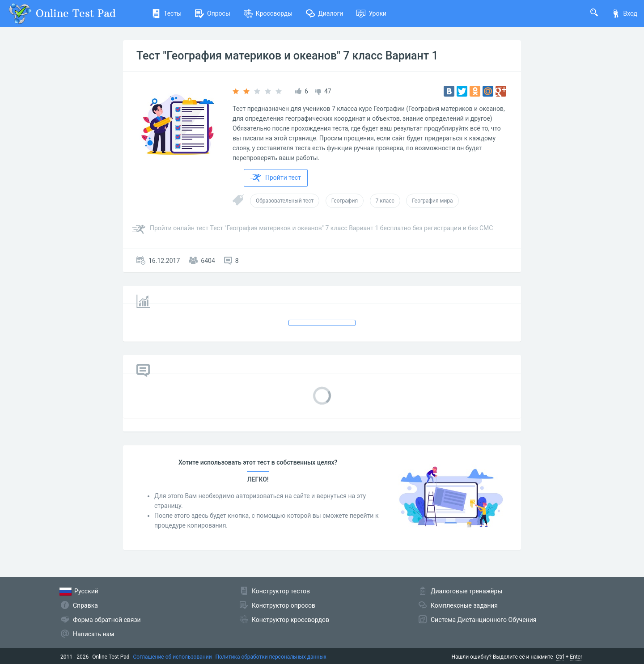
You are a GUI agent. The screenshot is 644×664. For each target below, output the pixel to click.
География (345, 201)
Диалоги (324, 13)
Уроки (371, 13)
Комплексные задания (464, 605)
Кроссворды (268, 13)
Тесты (167, 13)
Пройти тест (275, 178)
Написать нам (93, 634)
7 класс (385, 201)
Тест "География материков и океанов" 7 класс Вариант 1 (287, 56)
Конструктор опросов (284, 605)
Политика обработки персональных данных (271, 657)
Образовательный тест (285, 201)
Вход (624, 13)
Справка (85, 605)
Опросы (213, 13)
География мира (432, 201)
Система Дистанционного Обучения (483, 620)
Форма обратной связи (107, 620)
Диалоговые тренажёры (466, 591)
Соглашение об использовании (173, 657)
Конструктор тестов (281, 591)
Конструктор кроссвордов (290, 620)
